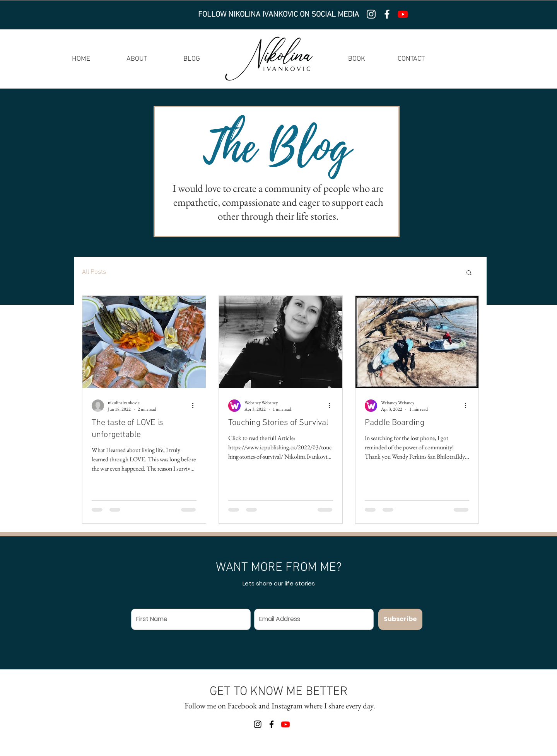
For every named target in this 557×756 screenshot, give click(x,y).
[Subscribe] (400, 619)
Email (261, 602)
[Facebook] (387, 14)
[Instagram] (371, 14)
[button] (469, 273)
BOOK (357, 59)
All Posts (94, 272)
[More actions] (195, 406)
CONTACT (411, 59)
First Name (146, 602)
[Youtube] (403, 14)
